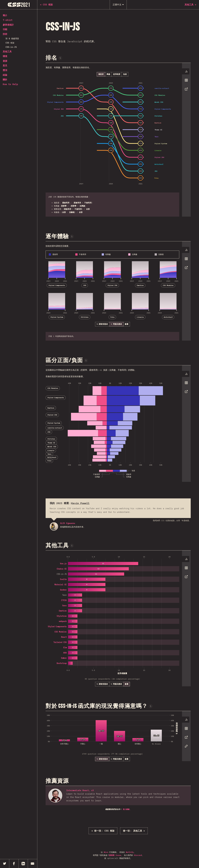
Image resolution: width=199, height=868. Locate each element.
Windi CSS (52, 447)
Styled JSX (112, 285)
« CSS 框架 (103, 831)
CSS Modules (168, 285)
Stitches (85, 317)
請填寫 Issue (115, 855)
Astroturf (168, 317)
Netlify (130, 852)
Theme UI (51, 443)
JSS (85, 285)
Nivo (106, 852)
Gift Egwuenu (54, 526)
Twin (49, 454)
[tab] (186, 71)
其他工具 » (134, 831)
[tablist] (186, 82)
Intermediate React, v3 (80, 790)
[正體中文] (118, 5)
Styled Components (57, 285)
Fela (112, 317)
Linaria (140, 317)
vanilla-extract (55, 428)
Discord (138, 855)
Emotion (140, 285)
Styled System (57, 317)
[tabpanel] (118, 140)
